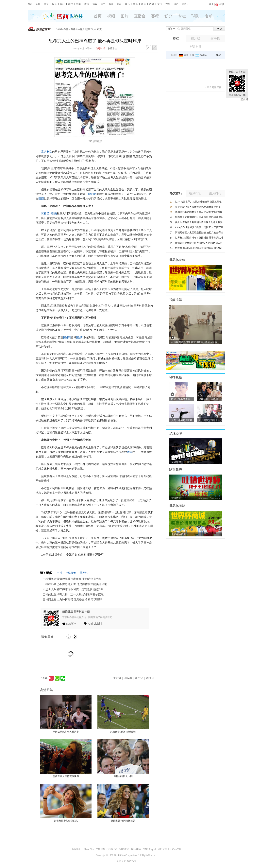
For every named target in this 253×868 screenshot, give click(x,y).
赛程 (155, 16)
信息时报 (100, 48)
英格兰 (45, 214)
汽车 (168, 4)
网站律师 (136, 849)
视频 (79, 4)
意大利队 (47, 152)
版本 (71, 624)
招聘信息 (124, 849)
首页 (30, 4)
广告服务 (100, 849)
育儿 (127, 4)
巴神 (59, 573)
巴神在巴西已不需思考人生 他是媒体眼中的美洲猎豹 (75, 584)
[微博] (53, 214)
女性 (160, 4)
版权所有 (132, 861)
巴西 (41, 199)
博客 (95, 4)
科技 (71, 4)
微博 (87, 4)
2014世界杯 (62, 29)
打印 (141, 678)
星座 (143, 4)
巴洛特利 (71, 573)
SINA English (150, 849)
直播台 (140, 16)
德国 (130, 452)
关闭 (244, 99)
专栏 (182, 16)
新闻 (38, 4)
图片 (125, 16)
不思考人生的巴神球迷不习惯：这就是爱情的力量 (73, 589)
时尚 (119, 4)
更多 (184, 4)
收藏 (152, 4)
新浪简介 (76, 849)
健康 (135, 4)
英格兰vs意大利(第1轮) (83, 29)
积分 (168, 16)
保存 (129, 678)
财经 (62, 4)
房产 (176, 4)
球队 (195, 16)
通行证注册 (164, 849)
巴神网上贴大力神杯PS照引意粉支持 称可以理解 (72, 600)
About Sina (89, 849)
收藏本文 (112, 48)
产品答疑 (177, 849)
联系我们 (112, 849)
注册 (211, 4)
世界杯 (84, 573)
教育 (111, 4)
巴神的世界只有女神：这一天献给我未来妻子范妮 (73, 594)
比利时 (92, 194)
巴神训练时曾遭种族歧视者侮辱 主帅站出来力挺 (72, 579)
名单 (209, 16)
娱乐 (54, 4)
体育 (46, 4)
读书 (103, 4)
